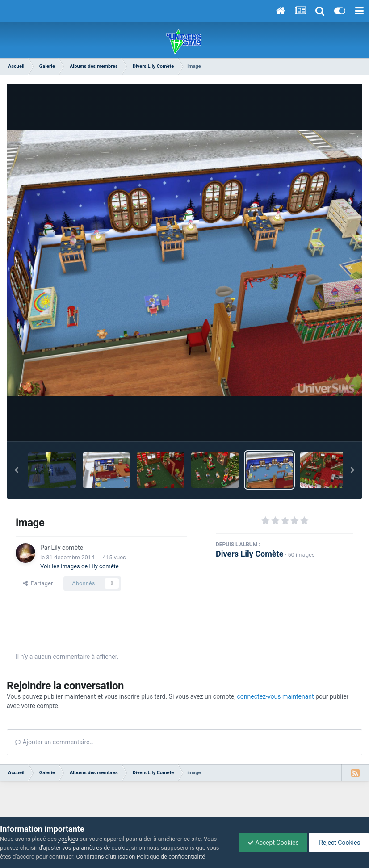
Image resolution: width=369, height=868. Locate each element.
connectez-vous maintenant (276, 696)
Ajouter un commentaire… (54, 742)
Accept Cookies (271, 843)
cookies (68, 839)
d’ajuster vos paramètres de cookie (84, 848)
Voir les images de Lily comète (80, 566)
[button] (17, 470)
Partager (38, 583)
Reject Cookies (338, 843)
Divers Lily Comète (249, 554)
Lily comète (67, 548)
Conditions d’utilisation (105, 857)
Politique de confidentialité (171, 857)
